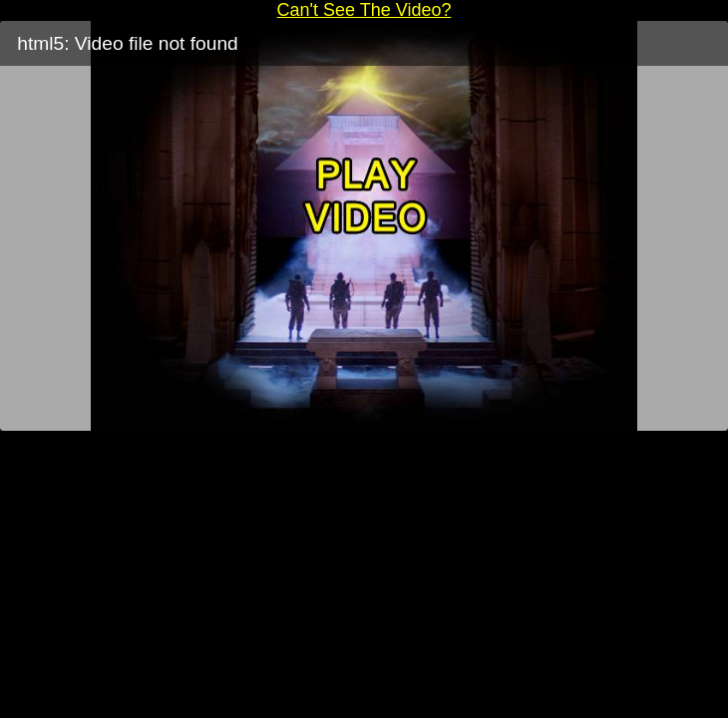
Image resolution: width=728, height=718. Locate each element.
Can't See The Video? (364, 10)
